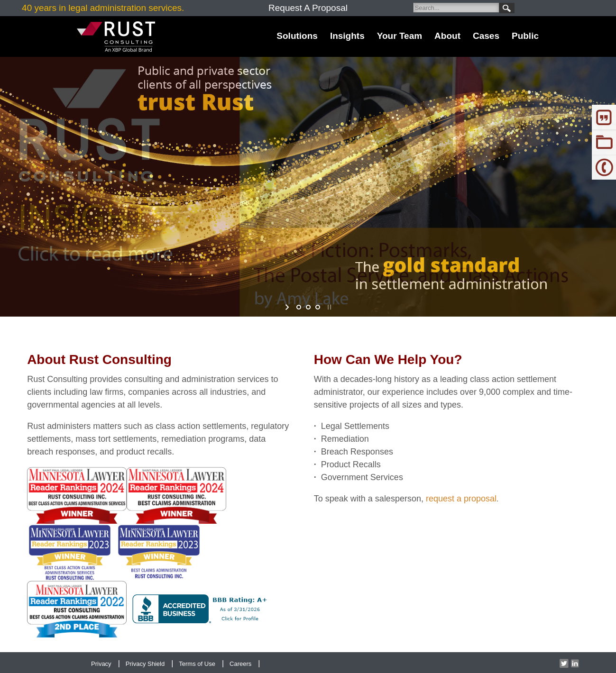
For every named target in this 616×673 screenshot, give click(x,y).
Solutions (297, 36)
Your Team (400, 36)
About (447, 36)
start (288, 307)
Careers (240, 664)
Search (507, 8)
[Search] (456, 8)
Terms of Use (197, 664)
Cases (486, 36)
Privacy (101, 664)
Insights (347, 36)
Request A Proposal (308, 8)
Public (525, 36)
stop (328, 307)
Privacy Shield (145, 664)
